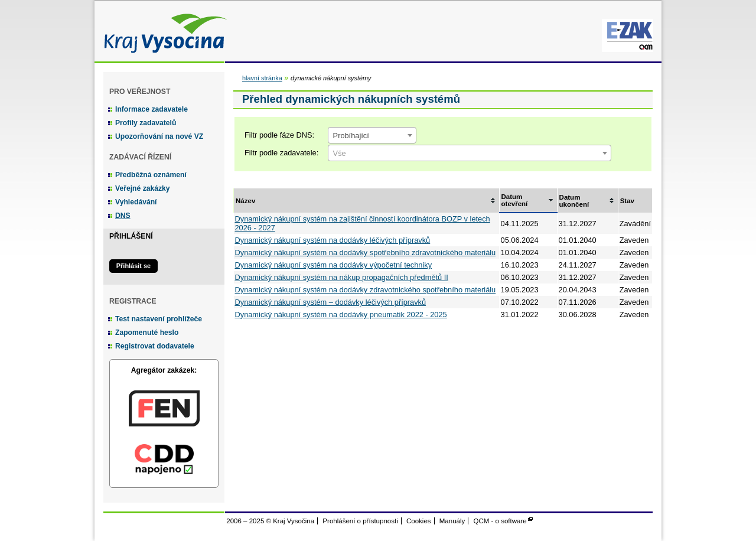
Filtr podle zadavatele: (281, 153)
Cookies (419, 521)
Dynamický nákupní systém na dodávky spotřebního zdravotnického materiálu (366, 252)
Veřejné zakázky (143, 188)
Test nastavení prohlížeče (159, 319)
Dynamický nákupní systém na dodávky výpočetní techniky (334, 265)
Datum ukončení (574, 201)
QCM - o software (500, 521)
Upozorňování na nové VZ (159, 136)
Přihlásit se (133, 266)
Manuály (452, 521)
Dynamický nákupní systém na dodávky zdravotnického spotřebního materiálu (366, 290)
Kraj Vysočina (162, 31)
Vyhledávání (136, 202)
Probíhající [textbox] (351, 136)
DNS (123, 216)
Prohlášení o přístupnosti (360, 521)
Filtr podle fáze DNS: (279, 135)
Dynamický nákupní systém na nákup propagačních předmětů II (342, 277)
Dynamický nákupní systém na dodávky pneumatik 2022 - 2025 (341, 315)
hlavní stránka (262, 78)
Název (245, 201)
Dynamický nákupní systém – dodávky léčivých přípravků (331, 302)
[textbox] (470, 154)
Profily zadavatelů (146, 123)
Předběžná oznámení (151, 175)
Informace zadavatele (151, 109)
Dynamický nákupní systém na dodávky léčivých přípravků (333, 240)
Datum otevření (515, 200)
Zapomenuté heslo (147, 333)
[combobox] (372, 135)
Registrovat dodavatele (155, 346)
